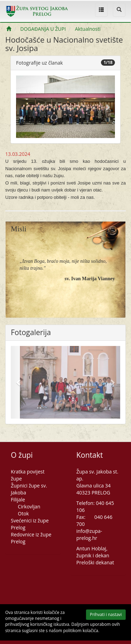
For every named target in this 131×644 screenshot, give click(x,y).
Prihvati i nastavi (103, 616)
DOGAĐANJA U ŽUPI (43, 29)
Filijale (18, 500)
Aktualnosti (88, 29)
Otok (23, 513)
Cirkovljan (29, 506)
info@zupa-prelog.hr (89, 534)
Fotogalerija (31, 332)
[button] (108, 107)
